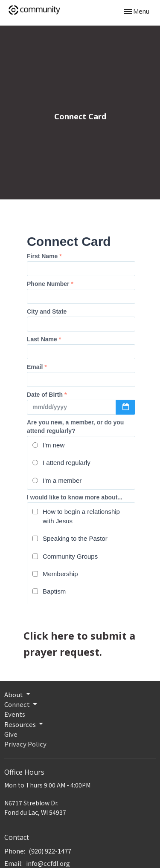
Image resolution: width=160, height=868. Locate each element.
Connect (21, 704)
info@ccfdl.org (48, 863)
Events (15, 714)
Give (11, 734)
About (18, 694)
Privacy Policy (25, 744)
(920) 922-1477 (50, 851)
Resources (24, 724)
